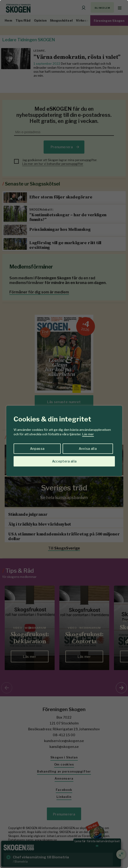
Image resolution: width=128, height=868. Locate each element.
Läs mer (88, 434)
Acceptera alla (64, 461)
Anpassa (37, 449)
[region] (64, 434)
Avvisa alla (88, 449)
